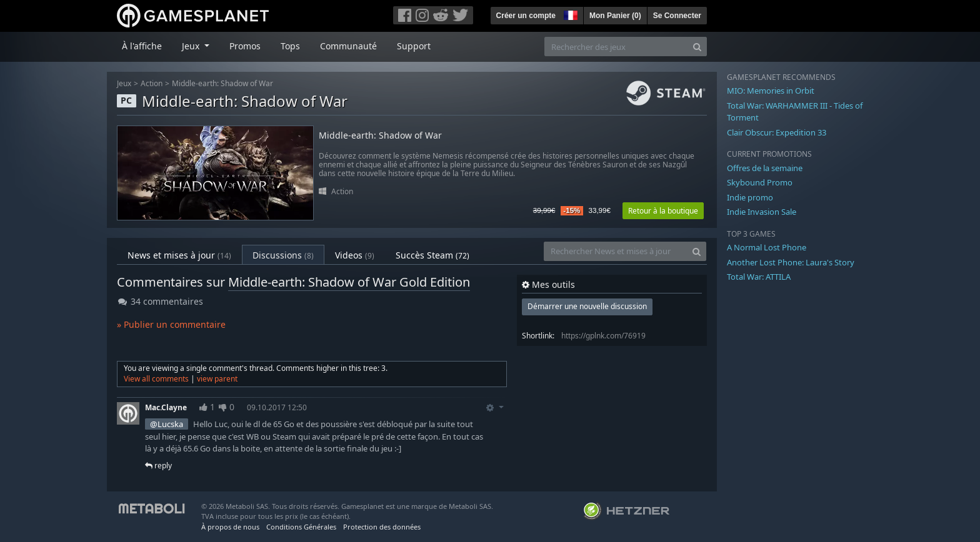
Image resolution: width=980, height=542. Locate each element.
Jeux (124, 83)
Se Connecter (677, 16)
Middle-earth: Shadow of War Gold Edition (349, 282)
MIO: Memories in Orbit (771, 91)
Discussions (283, 255)
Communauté (348, 46)
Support (414, 46)
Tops (290, 46)
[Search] (697, 47)
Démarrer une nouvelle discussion (587, 306)
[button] (569, 14)
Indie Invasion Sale (762, 212)
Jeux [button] (192, 46)
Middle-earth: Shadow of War (222, 83)
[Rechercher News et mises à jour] (616, 251)
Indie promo (750, 197)
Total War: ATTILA (759, 277)
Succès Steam (432, 255)
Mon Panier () (615, 16)
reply (158, 466)
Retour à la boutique (663, 211)
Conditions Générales (301, 527)
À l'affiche (142, 46)
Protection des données (382, 527)
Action (152, 83)
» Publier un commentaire (171, 324)
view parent (217, 379)
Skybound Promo (760, 182)
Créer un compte (526, 16)
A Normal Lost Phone (767, 247)
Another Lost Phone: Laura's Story (791, 262)
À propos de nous (230, 527)
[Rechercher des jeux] (616, 47)
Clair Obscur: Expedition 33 (777, 132)
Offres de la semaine (765, 168)
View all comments (156, 379)
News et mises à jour (179, 255)
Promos (245, 46)
